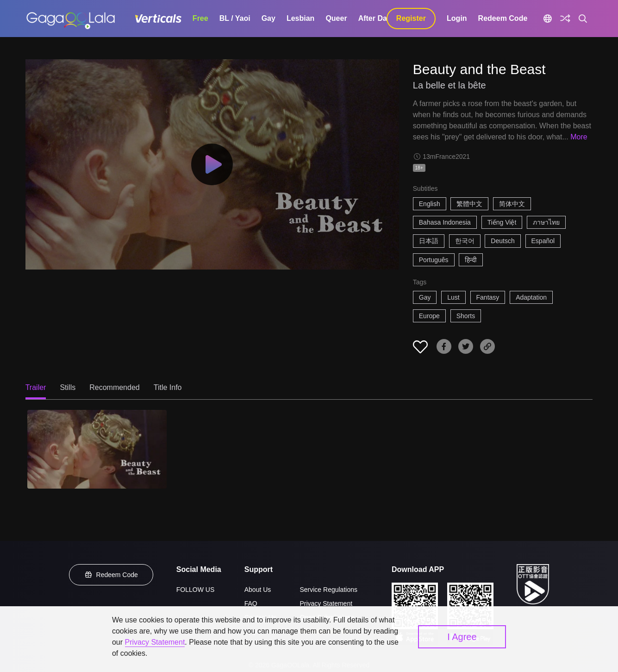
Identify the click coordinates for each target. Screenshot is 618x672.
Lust (453, 297)
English (430, 204)
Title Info (168, 387)
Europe (429, 316)
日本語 (429, 241)
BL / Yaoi (235, 18)
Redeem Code (503, 18)
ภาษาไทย (546, 222)
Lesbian (300, 18)
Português (434, 260)
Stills (68, 387)
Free (200, 18)
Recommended (115, 387)
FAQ (251, 603)
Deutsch (503, 241)
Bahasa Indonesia (445, 222)
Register (411, 18)
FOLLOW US (195, 590)
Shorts (466, 316)
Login (457, 18)
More (579, 137)
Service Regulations (328, 590)
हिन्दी (471, 260)
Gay (268, 18)
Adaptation (531, 297)
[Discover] (565, 19)
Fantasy (488, 297)
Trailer (36, 387)
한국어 (465, 241)
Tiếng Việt (502, 222)
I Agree (462, 637)
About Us (258, 590)
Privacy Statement (326, 603)
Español (543, 241)
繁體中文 (469, 204)
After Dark (376, 18)
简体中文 (512, 204)
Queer (336, 18)
